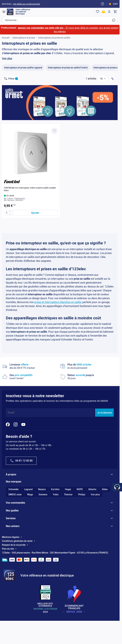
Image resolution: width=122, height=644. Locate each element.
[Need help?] (103, 4)
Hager (68, 489)
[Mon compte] (109, 12)
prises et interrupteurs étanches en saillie (58, 302)
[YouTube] (23, 424)
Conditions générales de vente (17, 541)
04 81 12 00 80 (21, 461)
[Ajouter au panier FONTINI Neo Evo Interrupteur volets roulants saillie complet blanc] (35, 213)
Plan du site (8, 549)
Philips (82, 494)
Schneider (14, 489)
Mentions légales (11, 537)
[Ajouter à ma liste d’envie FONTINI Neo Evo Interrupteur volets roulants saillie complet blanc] (54, 131)
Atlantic (92, 489)
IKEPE (80, 489)
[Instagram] (16, 424)
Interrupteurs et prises (24, 38)
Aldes (105, 489)
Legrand (28, 489)
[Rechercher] (114, 20)
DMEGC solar (15, 494)
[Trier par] (112, 79)
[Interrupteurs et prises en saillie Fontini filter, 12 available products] (68, 68)
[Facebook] (8, 424)
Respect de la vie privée (14, 545)
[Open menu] (4, 12)
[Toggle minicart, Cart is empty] (115, 12)
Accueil (6, 38)
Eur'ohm (55, 489)
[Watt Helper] (117, 487)
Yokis (56, 494)
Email (11, 413)
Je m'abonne (104, 413)
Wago (30, 494)
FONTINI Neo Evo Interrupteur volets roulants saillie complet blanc (30, 189)
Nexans (42, 489)
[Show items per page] (103, 79)
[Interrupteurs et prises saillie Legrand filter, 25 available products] (23, 68)
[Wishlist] (98, 12)
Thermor (68, 494)
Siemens (43, 494)
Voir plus (7, 58)
